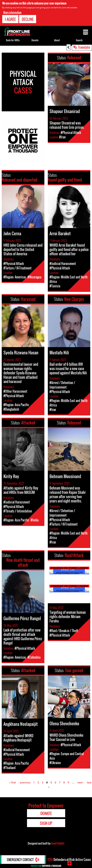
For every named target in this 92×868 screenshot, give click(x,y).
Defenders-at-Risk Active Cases (69, 860)
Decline (28, 19)
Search (79, 40)
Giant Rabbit (58, 843)
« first (12, 782)
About (57, 40)
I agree (10, 19)
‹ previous (25, 782)
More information (12, 12)
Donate (35, 40)
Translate (84, 47)
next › (81, 782)
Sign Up (46, 823)
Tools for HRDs (13, 40)
